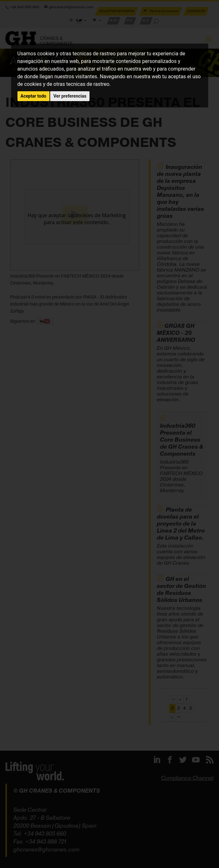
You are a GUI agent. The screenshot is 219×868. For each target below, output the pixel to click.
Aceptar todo (33, 96)
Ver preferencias (70, 96)
